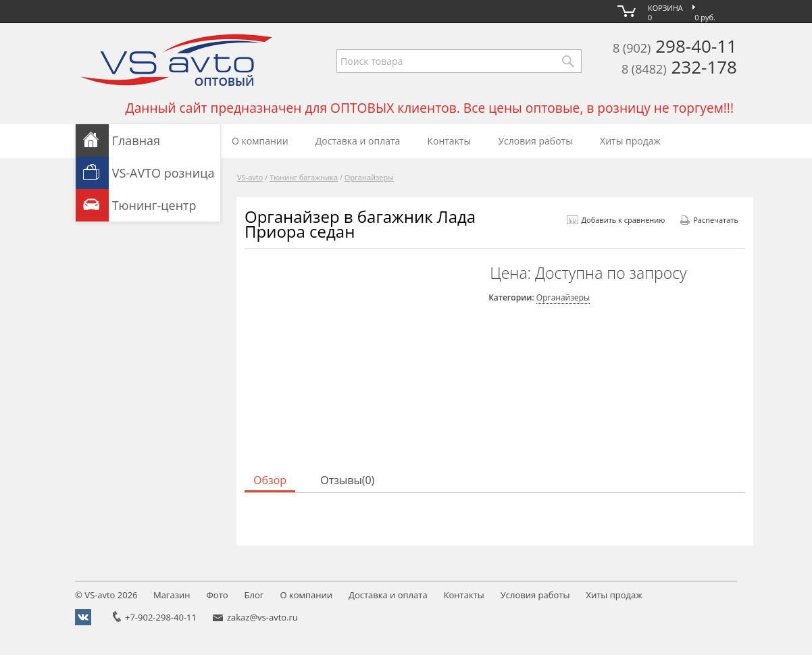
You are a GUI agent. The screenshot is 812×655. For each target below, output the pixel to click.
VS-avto (250, 177)
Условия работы (535, 141)
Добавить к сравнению (616, 220)
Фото (217, 595)
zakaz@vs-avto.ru (262, 617)
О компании (260, 141)
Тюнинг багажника (304, 177)
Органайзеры (369, 177)
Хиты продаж (630, 141)
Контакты (449, 141)
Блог (254, 595)
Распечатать (709, 220)
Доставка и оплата (358, 141)
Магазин (172, 595)
